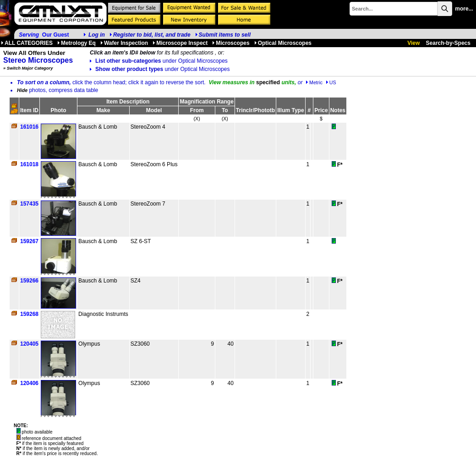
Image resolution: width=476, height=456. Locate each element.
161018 (29, 164)
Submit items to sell (223, 35)
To (225, 110)
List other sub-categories (159, 61)
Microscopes (231, 43)
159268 (29, 314)
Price (321, 110)
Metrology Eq (77, 43)
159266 (29, 281)
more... (464, 9)
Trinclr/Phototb (255, 110)
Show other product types (160, 69)
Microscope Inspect (180, 43)
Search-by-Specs (448, 43)
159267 (29, 241)
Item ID (29, 110)
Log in (97, 35)
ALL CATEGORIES (27, 43)
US (331, 82)
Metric (314, 82)
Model (154, 110)
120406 (29, 383)
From (197, 110)
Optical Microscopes (283, 43)
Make (103, 110)
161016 (29, 127)
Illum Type (290, 110)
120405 (29, 344)
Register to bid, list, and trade (152, 35)
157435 (29, 204)
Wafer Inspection (124, 43)
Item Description (128, 102)
